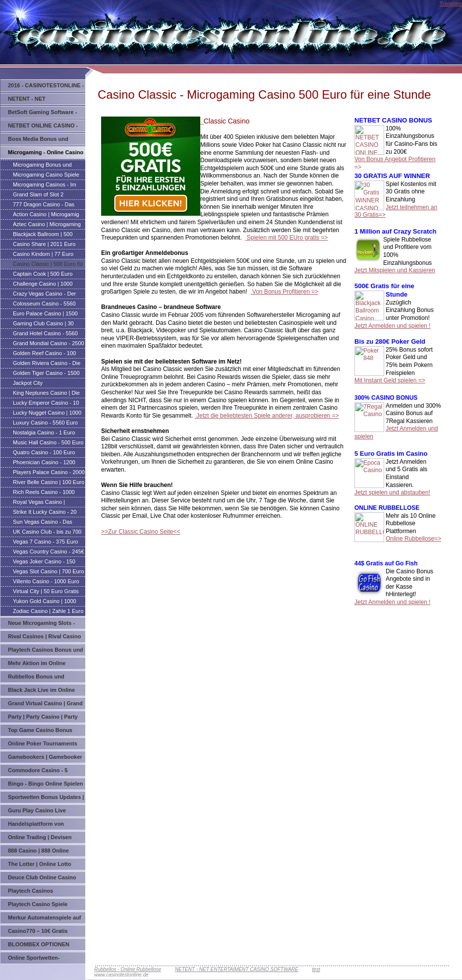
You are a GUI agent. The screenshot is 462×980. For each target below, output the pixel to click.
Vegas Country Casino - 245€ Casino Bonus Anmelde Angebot (49, 552)
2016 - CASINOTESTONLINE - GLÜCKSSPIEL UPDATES (46, 87)
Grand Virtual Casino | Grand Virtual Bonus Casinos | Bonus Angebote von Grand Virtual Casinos (45, 705)
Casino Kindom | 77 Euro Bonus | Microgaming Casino (48, 255)
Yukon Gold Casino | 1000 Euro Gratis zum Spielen (45, 602)
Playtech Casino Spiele (38, 904)
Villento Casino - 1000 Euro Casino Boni (46, 582)
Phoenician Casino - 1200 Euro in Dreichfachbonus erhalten (44, 463)
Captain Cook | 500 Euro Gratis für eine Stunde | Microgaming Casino (43, 275)
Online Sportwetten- (34, 958)
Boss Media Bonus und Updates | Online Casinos (41, 141)
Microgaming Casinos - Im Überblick (45, 185)
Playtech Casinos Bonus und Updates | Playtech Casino (46, 651)
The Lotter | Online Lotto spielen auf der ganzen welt (43, 866)
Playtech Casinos (30, 891)
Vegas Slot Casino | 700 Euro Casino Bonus (49, 572)
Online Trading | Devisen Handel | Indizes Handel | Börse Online (40, 839)
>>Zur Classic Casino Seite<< (141, 532)
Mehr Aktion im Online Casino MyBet (37, 665)
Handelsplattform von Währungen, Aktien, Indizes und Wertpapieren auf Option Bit (45, 826)
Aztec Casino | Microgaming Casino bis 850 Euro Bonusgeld (47, 225)
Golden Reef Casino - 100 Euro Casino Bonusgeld (44, 354)
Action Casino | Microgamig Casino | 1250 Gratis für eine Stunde (48, 215)
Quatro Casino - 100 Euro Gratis (44, 453)
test (316, 969)
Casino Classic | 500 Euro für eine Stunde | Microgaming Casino (48, 265)
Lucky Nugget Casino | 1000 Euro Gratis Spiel (47, 414)
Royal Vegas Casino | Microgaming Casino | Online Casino (48, 503)
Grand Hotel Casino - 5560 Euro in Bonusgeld (45, 334)
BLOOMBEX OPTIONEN (39, 944)
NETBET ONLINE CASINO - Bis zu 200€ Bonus (43, 127)
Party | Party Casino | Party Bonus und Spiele (43, 718)
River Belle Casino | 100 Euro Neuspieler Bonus (49, 483)
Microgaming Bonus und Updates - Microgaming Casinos (42, 166)
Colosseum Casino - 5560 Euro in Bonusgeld (44, 305)
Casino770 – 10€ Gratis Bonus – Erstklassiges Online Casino (46, 933)
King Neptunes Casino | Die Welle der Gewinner (46, 394)
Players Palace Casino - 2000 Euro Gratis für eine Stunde (49, 473)
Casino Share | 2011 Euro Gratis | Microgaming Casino (47, 245)
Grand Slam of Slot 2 (38, 194)
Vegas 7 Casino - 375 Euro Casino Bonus (45, 543)
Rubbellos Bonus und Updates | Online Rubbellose (45, 678)
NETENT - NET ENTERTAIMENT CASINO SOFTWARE (237, 969)
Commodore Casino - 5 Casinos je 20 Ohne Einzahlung (38, 772)
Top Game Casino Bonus (40, 730)
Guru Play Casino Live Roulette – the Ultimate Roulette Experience (37, 812)
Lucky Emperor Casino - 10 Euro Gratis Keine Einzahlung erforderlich (49, 404)
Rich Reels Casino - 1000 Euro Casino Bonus (44, 493)
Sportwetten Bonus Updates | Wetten (46, 799)
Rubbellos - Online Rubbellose (128, 969)
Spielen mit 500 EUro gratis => (286, 238)
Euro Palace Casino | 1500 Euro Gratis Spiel (45, 314)
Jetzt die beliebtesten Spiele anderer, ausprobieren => (267, 416)
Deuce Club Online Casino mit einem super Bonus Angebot (42, 879)
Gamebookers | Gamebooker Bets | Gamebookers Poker (45, 759)
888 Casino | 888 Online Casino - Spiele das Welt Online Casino (39, 852)
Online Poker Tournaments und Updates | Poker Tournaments (43, 745)
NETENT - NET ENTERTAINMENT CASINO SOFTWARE (42, 100)
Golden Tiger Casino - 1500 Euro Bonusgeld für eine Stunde (46, 374)
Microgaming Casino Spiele (46, 175)
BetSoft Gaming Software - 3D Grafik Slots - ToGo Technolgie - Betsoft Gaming (45, 114)
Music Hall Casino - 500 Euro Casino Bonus (48, 443)
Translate (451, 3)
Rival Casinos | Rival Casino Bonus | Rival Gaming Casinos (44, 638)
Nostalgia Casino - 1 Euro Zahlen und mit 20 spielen (44, 433)
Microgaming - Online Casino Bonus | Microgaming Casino (46, 154)
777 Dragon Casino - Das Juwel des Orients (44, 205)
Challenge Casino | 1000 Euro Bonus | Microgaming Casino (45, 285)
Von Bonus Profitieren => (285, 292)
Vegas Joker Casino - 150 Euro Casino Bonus (44, 562)
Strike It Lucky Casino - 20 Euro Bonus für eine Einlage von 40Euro (47, 513)
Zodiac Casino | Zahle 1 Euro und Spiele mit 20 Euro (48, 612)
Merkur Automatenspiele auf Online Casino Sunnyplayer (45, 919)
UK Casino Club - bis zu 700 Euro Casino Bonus (47, 533)
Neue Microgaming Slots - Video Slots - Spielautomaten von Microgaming (45, 625)
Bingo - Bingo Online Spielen (46, 784)
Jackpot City (28, 383)
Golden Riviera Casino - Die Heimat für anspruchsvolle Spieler (47, 364)
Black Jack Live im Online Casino (41, 692)
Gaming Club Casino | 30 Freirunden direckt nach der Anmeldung (46, 324)
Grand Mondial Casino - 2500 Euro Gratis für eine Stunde (49, 344)
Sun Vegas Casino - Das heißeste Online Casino (43, 523)
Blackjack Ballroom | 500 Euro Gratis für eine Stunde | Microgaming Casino (47, 235)
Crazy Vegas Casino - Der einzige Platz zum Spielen (44, 295)
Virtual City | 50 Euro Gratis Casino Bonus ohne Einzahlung (46, 592)
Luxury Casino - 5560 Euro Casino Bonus (45, 424)
